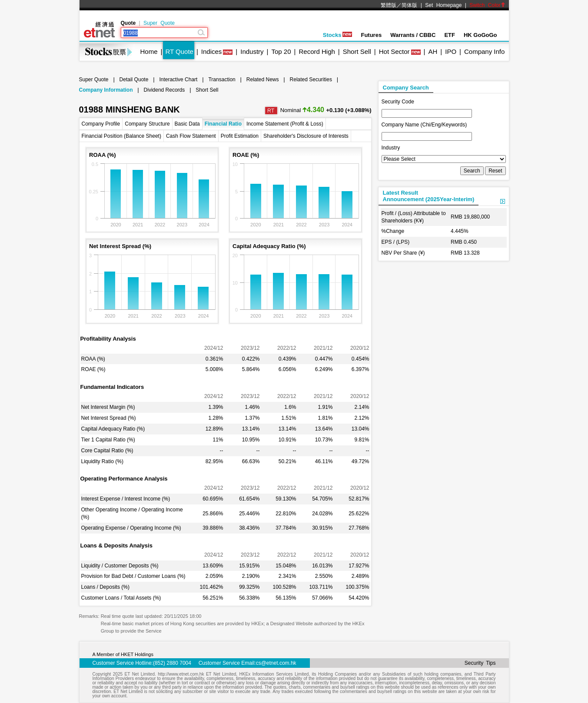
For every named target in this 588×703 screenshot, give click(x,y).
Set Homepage (443, 5)
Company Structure (147, 124)
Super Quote (159, 23)
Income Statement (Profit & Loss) (285, 124)
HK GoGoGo (480, 35)
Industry (252, 51)
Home (149, 51)
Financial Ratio (223, 124)
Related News (263, 80)
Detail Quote (134, 80)
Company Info (484, 51)
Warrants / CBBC (413, 35)
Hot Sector (394, 51)
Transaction (222, 80)
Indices (212, 51)
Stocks (338, 35)
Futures (371, 35)
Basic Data (187, 124)
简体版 (409, 5)
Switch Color (487, 5)
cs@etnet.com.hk (276, 663)
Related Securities (311, 80)
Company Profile (101, 124)
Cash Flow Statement (191, 136)
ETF (450, 35)
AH (433, 51)
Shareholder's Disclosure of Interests (306, 136)
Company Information (106, 90)
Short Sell (357, 51)
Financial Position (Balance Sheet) (121, 136)
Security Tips (480, 663)
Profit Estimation (240, 136)
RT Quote (179, 51)
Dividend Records (164, 90)
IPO (451, 51)
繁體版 (389, 5)
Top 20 (281, 51)
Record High (317, 51)
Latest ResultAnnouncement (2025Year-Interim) (429, 196)
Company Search (406, 88)
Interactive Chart (178, 80)
